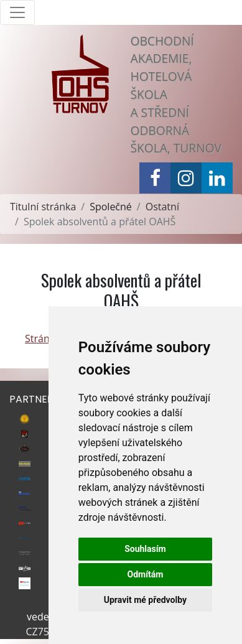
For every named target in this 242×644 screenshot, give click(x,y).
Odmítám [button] (145, 574)
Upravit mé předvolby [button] (145, 600)
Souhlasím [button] (145, 549)
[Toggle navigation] (17, 12)
